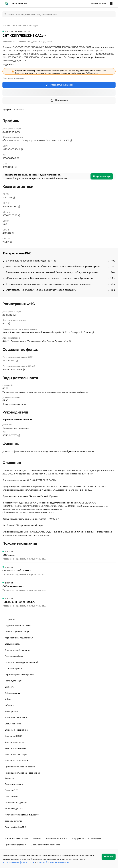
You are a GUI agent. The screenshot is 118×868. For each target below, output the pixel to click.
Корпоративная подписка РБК (19, 637)
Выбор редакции (13, 693)
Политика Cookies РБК (15, 827)
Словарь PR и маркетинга (17, 730)
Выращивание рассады (14, 404)
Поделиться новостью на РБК (18, 625)
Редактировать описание (13, 78)
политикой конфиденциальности (53, 862)
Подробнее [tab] (8, 65)
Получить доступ (102, 176)
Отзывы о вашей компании (17, 650)
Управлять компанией (59, 85)
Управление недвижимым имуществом (35, 41)
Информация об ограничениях (86, 838)
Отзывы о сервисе (13, 668)
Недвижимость (9, 41)
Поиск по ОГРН (12, 790)
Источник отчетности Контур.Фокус (22, 814)
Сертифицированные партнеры (20, 674)
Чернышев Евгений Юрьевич (17, 420)
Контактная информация (16, 838)
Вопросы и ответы (13, 821)
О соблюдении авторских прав (45, 844)
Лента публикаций (13, 680)
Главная (6, 25)
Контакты (9, 778)
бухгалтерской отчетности (80, 452)
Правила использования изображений (23, 772)
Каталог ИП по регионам (16, 760)
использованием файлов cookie (18, 862)
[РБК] (7, 3)
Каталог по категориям (16, 748)
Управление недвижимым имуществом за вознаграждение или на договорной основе (45, 392)
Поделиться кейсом (14, 656)
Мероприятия (11, 711)
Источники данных (14, 808)
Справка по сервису (14, 784)
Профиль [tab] (7, 110)
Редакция (37, 838)
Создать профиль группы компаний (21, 662)
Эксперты (9, 687)
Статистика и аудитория (16, 802)
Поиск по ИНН (11, 796)
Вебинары (9, 705)
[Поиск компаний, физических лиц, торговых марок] (59, 14)
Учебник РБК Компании (16, 717)
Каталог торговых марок (16, 754)
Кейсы (8, 699)
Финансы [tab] (19, 110)
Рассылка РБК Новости (57, 838)
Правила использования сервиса (20, 766)
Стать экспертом (13, 644)
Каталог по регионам (15, 742)
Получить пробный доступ (17, 631)
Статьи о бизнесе (13, 723)
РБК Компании (19, 4)
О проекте (10, 619)
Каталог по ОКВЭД (13, 736)
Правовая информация (15, 844)
